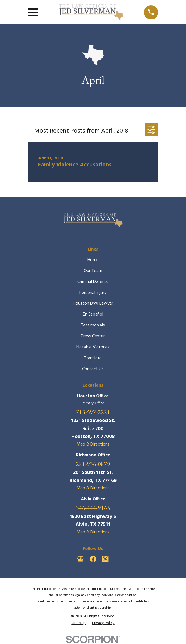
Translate (93, 358)
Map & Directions (93, 444)
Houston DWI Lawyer (93, 303)
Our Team (93, 271)
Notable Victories (93, 347)
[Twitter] (105, 559)
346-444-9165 (93, 508)
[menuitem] (79, 623)
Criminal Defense (93, 282)
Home (93, 260)
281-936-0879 (93, 464)
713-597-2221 (93, 412)
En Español (93, 314)
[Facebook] (93, 559)
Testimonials (93, 325)
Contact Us (93, 369)
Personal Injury (93, 293)
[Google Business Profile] (80, 559)
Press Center (93, 336)
